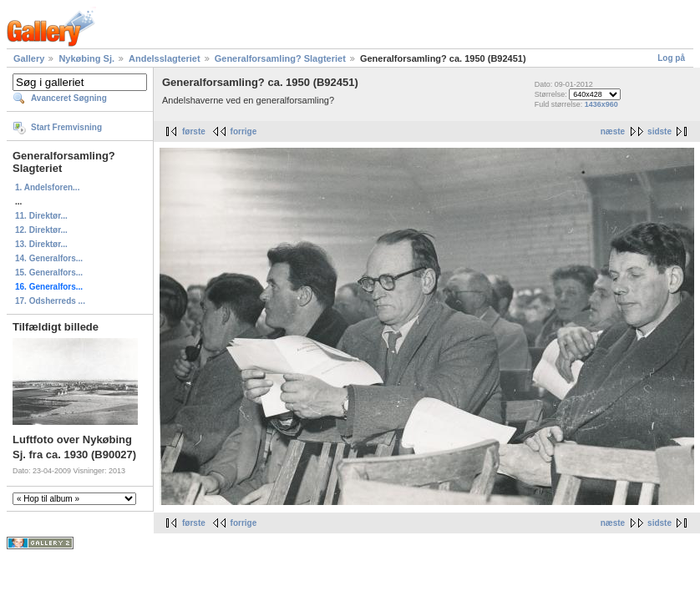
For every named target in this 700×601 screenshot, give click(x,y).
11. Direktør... (41, 216)
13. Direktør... (41, 244)
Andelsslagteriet (165, 58)
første (194, 131)
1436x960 (601, 104)
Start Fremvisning (66, 127)
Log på (671, 58)
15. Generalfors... (49, 273)
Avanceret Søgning (69, 98)
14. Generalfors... (49, 258)
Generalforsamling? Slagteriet (280, 58)
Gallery (29, 58)
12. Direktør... (41, 230)
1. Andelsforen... (47, 187)
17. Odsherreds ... (50, 301)
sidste (659, 131)
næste (613, 131)
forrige (244, 131)
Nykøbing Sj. (86, 58)
